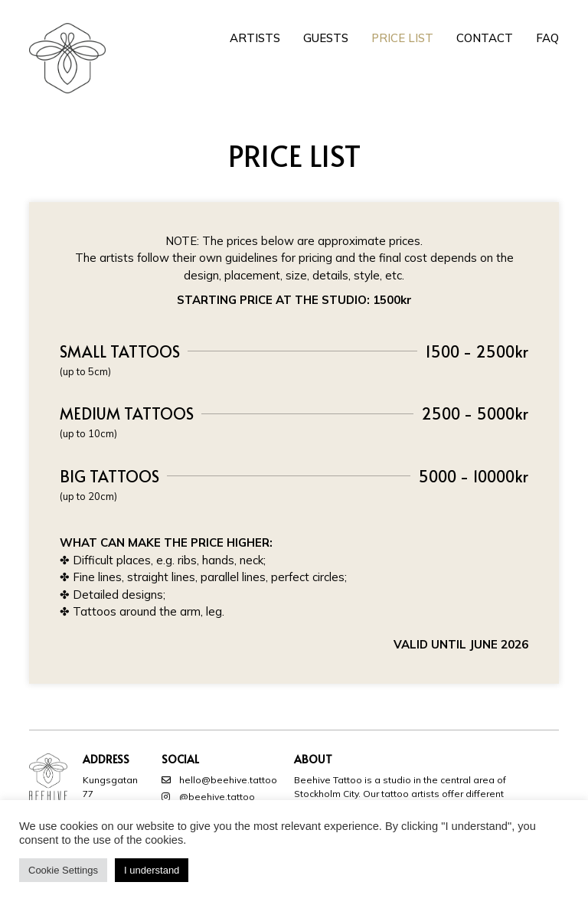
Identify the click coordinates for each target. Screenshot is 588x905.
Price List (402, 38)
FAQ (547, 38)
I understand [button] (152, 870)
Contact (485, 38)
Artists (255, 38)
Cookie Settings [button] (63, 870)
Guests (326, 38)
